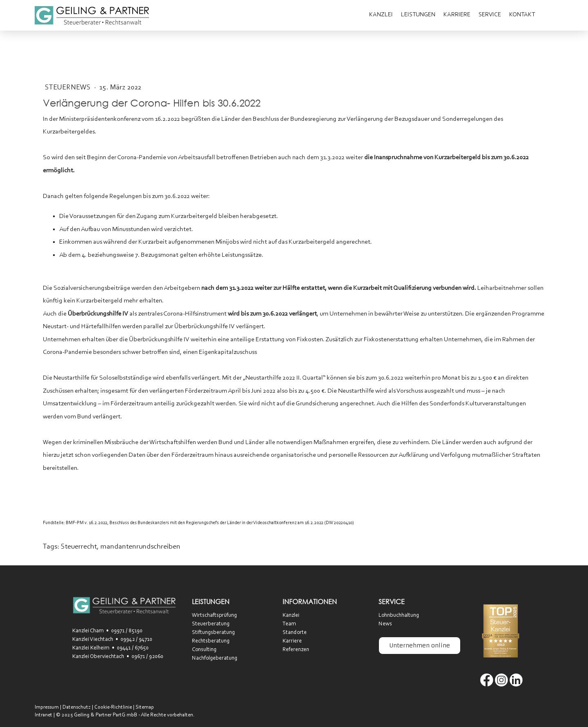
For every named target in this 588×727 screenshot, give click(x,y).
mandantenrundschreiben (140, 547)
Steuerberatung (211, 624)
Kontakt (522, 15)
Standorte (295, 633)
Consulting (204, 650)
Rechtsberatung (211, 641)
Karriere (457, 15)
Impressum (47, 707)
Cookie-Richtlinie (113, 707)
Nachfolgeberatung (215, 658)
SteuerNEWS (69, 88)
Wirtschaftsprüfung (214, 616)
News (385, 624)
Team (289, 624)
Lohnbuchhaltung (399, 616)
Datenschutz (77, 707)
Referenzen (296, 650)
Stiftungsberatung (213, 633)
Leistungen (418, 15)
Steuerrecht (79, 547)
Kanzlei (381, 15)
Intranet (43, 715)
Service (490, 15)
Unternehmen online (420, 645)
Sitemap (145, 707)
